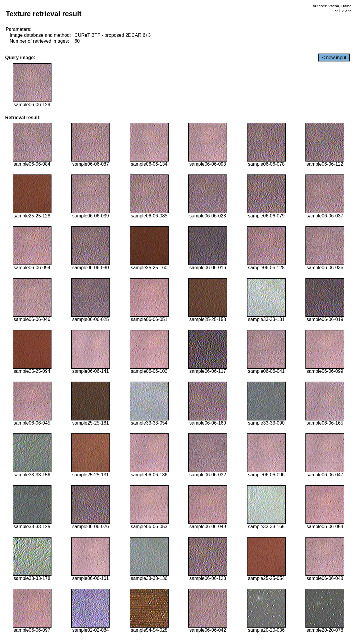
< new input (334, 58)
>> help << (343, 10)
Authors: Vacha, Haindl (332, 6)
